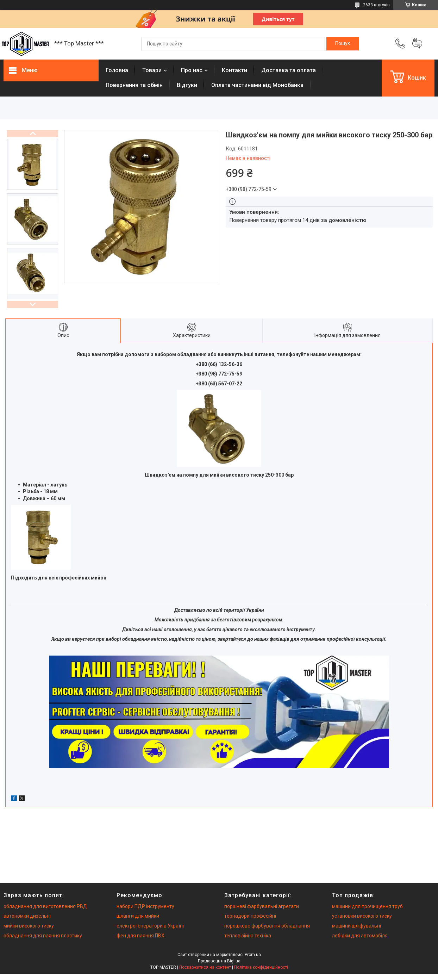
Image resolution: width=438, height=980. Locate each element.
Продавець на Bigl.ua (219, 961)
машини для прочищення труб (367, 906)
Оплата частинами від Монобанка (257, 85)
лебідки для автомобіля (360, 936)
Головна (117, 70)
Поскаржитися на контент (205, 967)
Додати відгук (417, 44)
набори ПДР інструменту (145, 906)
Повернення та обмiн (134, 85)
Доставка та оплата (289, 70)
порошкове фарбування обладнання (267, 926)
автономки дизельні (27, 916)
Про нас (192, 70)
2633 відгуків (376, 5)
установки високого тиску (362, 916)
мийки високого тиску (29, 926)
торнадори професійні (250, 916)
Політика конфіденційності (261, 967)
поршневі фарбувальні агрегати (262, 906)
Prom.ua (253, 955)
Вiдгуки (187, 85)
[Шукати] (343, 44)
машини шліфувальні (356, 926)
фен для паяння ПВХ (140, 936)
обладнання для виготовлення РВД (45, 906)
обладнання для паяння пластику (43, 936)
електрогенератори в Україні (150, 926)
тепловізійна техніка (248, 936)
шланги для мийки (138, 916)
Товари (152, 70)
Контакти (234, 70)
